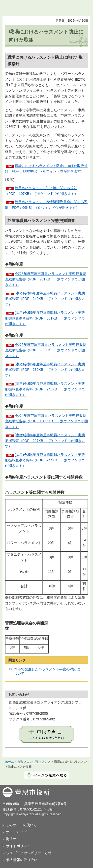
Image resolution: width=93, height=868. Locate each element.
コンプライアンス (39, 762)
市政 (20, 762)
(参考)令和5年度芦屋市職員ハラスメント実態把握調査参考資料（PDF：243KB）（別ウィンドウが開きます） (45, 389)
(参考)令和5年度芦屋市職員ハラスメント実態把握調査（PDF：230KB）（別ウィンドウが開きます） (45, 370)
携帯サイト (14, 839)
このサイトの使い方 (21, 825)
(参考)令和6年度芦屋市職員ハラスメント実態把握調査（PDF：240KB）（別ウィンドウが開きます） (45, 299)
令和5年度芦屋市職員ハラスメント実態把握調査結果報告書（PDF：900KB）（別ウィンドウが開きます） (46, 350)
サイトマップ (16, 832)
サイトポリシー (18, 846)
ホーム (9, 762)
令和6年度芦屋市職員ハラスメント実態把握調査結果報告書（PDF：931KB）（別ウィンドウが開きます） (46, 279)
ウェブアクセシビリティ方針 (29, 853)
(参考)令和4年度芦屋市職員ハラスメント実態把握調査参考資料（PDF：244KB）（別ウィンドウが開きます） (45, 460)
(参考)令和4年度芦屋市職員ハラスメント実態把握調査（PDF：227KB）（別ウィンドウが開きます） (45, 441)
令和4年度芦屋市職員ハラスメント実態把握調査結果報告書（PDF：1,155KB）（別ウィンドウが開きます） (46, 421)
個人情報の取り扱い (22, 860)
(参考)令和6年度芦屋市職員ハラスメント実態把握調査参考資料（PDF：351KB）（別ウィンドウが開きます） (45, 318)
